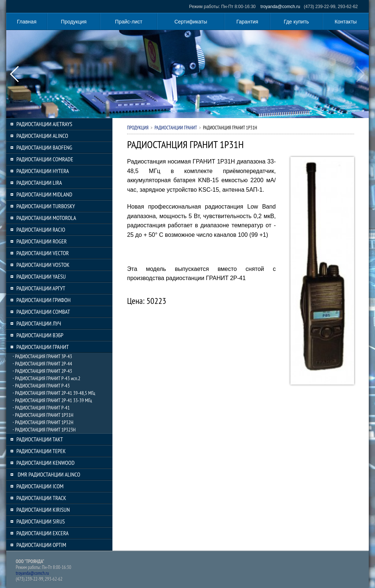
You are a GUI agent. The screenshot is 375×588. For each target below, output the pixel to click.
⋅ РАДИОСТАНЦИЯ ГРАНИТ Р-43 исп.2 (46, 378)
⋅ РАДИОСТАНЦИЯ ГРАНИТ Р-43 (41, 386)
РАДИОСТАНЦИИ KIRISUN (43, 510)
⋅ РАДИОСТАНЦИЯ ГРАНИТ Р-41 (41, 408)
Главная (27, 22)
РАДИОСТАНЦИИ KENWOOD (46, 463)
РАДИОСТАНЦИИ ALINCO (42, 136)
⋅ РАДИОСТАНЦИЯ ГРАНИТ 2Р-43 (42, 371)
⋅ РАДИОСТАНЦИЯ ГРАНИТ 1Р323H (44, 430)
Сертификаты (191, 22)
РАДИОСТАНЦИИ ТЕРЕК (41, 451)
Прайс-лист (129, 22)
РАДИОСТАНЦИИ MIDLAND (44, 194)
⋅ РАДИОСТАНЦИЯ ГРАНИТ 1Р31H (43, 415)
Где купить (296, 22)
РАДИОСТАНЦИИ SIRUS (41, 521)
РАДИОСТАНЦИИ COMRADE (45, 159)
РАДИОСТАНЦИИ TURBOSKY (46, 206)
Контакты (346, 22)
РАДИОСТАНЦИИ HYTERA (43, 171)
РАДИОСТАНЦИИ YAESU (41, 276)
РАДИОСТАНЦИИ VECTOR (43, 253)
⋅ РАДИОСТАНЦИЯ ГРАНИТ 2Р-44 (42, 364)
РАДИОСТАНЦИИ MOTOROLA (46, 218)
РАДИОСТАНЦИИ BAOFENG (44, 147)
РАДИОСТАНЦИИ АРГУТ (41, 288)
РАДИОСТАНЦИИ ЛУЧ (39, 323)
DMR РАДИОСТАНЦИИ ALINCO (48, 474)
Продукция (74, 22)
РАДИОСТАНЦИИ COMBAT (43, 312)
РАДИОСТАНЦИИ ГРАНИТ (43, 347)
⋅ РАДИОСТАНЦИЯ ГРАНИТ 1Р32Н (43, 422)
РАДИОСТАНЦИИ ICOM (40, 486)
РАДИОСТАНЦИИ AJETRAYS (44, 124)
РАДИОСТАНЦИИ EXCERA (43, 533)
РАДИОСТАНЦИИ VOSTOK (43, 265)
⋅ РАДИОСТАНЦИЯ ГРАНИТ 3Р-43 (42, 356)
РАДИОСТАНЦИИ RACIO (41, 229)
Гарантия (248, 22)
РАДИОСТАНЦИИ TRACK (41, 498)
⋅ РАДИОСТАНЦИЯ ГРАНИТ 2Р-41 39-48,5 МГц (54, 393)
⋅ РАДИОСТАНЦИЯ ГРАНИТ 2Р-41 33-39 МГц (52, 400)
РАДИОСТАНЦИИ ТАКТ (40, 439)
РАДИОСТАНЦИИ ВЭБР (40, 335)
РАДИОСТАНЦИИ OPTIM (41, 545)
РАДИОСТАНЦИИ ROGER (42, 241)
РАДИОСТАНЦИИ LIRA (39, 183)
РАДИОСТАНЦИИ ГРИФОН (44, 300)
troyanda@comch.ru (280, 7)
